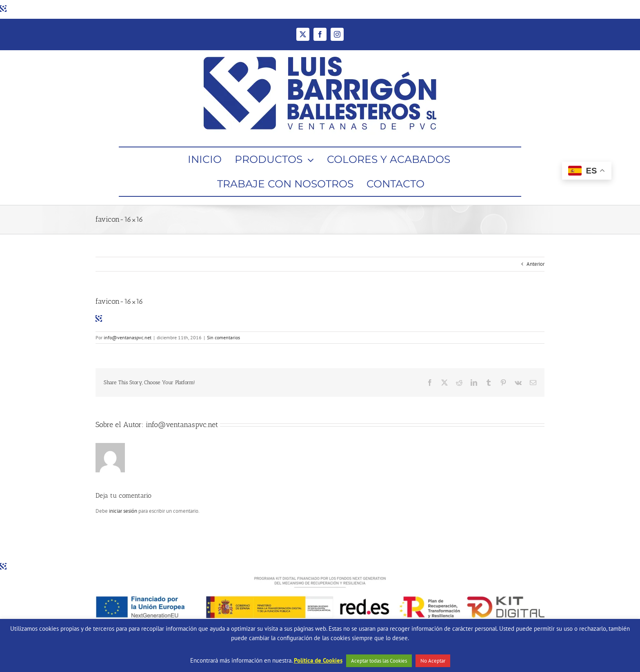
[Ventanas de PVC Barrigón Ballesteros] (320, 53)
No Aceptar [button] (433, 661)
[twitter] (303, 34)
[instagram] (337, 34)
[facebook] (320, 34)
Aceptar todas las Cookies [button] (379, 661)
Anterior (536, 264)
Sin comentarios (223, 337)
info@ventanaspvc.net (128, 337)
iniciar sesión (124, 511)
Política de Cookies (318, 660)
